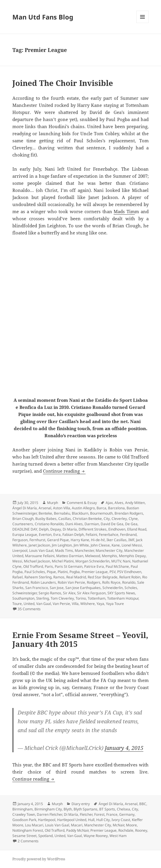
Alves (119, 503)
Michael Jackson (37, 561)
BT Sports (107, 809)
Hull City (103, 820)
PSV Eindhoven (129, 572)
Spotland (45, 836)
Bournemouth (101, 513)
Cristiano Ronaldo (49, 524)
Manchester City (109, 550)
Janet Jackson (39, 545)
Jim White (81, 545)
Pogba (75, 572)
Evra (57, 535)
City (107, 519)
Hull (91, 820)
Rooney (141, 830)
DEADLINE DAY (25, 529)
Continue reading (64, 471)
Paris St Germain (69, 566)
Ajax (109, 503)
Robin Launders (43, 582)
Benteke (45, 513)
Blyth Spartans (86, 809)
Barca (101, 508)
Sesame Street (24, 836)
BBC (143, 804)
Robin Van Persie (71, 582)
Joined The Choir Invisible (63, 83)
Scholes (131, 588)
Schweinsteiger (25, 593)
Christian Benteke (87, 519)
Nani (127, 561)
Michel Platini (63, 561)
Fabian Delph (73, 535)
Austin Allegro (83, 508)
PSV (112, 572)
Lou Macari (34, 825)
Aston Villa (62, 508)
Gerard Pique (58, 540)
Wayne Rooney (96, 836)
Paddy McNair (77, 830)
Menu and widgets (143, 23)
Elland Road (137, 529)
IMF (131, 540)
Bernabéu (62, 513)
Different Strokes (93, 529)
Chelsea (123, 809)
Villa (75, 604)
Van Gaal (44, 604)
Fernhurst (37, 540)
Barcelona (116, 508)
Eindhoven (117, 529)
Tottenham (97, 598)
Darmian (92, 524)
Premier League (95, 572)
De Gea (131, 524)
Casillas (65, 519)
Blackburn (80, 513)
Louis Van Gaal (41, 550)
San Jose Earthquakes (83, 588)
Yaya (100, 604)
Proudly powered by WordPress (39, 859)
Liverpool (20, 550)
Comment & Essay (82, 503)
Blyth (68, 809)
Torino (81, 598)
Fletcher (86, 814)
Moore (131, 825)
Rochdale (126, 830)
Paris (49, 566)
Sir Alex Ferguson (91, 593)
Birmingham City (48, 809)
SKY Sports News (121, 593)
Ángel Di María (25, 508)
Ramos (59, 577)
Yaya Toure (115, 604)
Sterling (43, 598)
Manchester (84, 550)
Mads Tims (64, 550)
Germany (127, 814)
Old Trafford (33, 566)
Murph (53, 503)
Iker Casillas (117, 540)
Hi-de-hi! (98, 540)
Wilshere (88, 604)
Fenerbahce (109, 535)
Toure (17, 604)
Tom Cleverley (62, 598)
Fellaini (91, 535)
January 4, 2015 (124, 748)
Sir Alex (69, 593)
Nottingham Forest (28, 830)
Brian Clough (23, 519)
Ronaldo (129, 582)
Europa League (25, 535)
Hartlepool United (72, 820)
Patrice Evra (94, 566)
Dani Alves (74, 524)
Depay (56, 529)
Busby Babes (46, 519)
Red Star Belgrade (103, 577)
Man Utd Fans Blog (43, 17)
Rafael (18, 577)
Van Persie (61, 604)
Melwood (93, 556)
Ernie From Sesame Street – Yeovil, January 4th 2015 (80, 639)
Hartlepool (47, 820)
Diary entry (81, 804)
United (29, 604)
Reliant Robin (130, 577)
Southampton (23, 598)
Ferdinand (128, 535)
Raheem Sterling (38, 577)
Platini (63, 572)
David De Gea (112, 524)
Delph (44, 529)
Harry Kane (80, 540)
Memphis (109, 556)
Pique (51, 572)
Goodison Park (24, 820)
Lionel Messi (132, 545)
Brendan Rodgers (129, 513)
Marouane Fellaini (40, 556)
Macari (77, 825)
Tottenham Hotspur (123, 598)
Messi (17, 561)
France (112, 814)
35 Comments (29, 609)
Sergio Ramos (50, 593)
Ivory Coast (121, 820)
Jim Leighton (62, 545)
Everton (45, 535)
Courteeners (23, 524)
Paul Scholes (35, 572)
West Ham (118, 836)
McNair (118, 825)
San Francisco (37, 588)
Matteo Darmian (70, 556)
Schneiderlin (113, 588)
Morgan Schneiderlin (92, 561)
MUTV (116, 561)
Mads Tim (124, 211)
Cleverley (119, 519)
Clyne (133, 519)
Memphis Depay (132, 556)
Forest (99, 814)
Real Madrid (76, 577)
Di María (70, 529)
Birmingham (23, 809)
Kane (116, 545)
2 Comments (28, 841)
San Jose (57, 588)
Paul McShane (117, 566)
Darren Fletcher (49, 814)
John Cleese (100, 545)
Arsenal (45, 508)
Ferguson (20, 540)
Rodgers (94, 582)
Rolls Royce (111, 582)
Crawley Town (24, 814)
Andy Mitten (135, 503)
